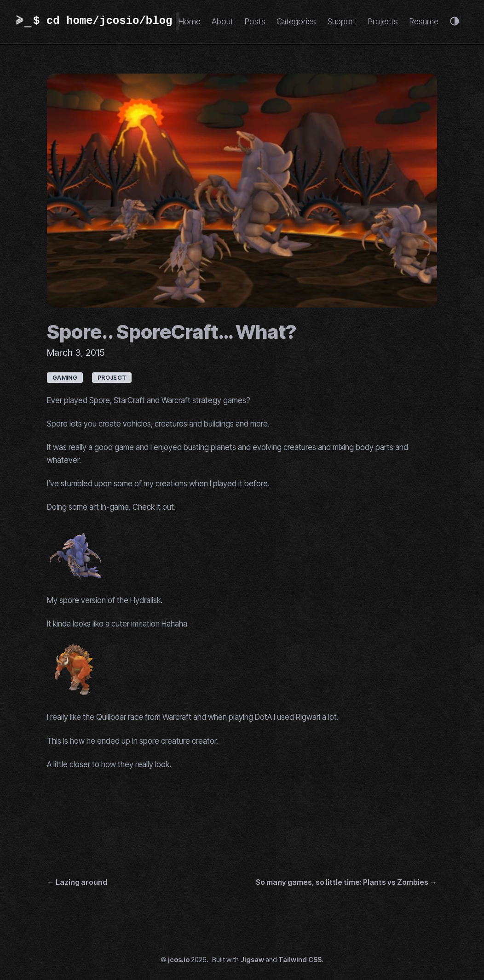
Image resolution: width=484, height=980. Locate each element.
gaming (65, 378)
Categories (296, 21)
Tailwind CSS (300, 960)
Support (342, 21)
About (222, 21)
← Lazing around (77, 882)
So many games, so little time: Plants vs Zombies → (346, 882)
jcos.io (179, 960)
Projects (383, 21)
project (112, 378)
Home (189, 21)
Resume (424, 21)
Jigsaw (252, 960)
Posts (255, 21)
